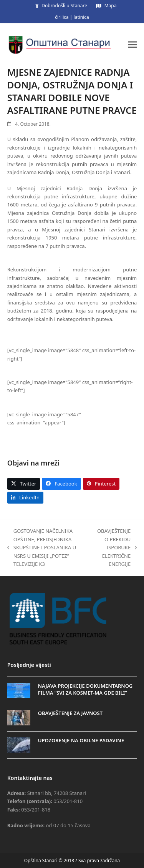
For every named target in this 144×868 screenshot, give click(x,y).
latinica (81, 17)
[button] (132, 44)
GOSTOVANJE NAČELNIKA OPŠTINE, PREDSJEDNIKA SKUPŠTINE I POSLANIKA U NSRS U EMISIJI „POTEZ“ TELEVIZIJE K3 (42, 547)
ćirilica (62, 17)
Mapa (111, 6)
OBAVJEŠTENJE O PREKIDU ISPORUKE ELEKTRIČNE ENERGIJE (116, 547)
